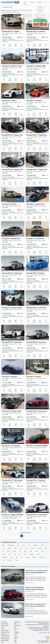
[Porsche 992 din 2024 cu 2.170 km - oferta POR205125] (13, 166)
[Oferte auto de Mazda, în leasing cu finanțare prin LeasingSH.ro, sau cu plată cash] (8, 551)
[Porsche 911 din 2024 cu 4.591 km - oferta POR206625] (37, 63)
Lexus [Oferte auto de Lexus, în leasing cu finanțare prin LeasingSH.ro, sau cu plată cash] (15, 642)
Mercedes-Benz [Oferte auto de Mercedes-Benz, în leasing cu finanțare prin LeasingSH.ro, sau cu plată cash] (17, 625)
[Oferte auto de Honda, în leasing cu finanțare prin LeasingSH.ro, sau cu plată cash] (38, 554)
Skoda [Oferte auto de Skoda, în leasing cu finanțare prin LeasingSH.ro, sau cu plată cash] (16, 639)
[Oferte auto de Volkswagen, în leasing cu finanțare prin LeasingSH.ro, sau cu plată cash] (35, 545)
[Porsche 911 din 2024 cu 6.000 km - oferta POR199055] (37, 443)
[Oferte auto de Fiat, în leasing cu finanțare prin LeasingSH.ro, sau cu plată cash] (22, 557)
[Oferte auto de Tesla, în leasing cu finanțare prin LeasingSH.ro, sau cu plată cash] (46, 548)
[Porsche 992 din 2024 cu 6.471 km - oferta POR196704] (13, 477)
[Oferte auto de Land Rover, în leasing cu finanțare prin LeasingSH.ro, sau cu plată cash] (39, 548)
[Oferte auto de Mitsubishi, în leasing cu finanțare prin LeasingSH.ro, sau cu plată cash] (34, 557)
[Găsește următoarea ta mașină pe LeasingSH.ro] (10, 2)
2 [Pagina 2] (25, 536)
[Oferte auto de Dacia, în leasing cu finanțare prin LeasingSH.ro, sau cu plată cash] (21, 548)
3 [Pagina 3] (28, 536)
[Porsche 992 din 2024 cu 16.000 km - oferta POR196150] (37, 477)
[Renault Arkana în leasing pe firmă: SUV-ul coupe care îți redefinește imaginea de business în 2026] (25, 610)
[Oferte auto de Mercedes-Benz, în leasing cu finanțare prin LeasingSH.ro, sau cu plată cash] (11, 545)
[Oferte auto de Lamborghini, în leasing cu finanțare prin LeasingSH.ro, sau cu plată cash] (5, 557)
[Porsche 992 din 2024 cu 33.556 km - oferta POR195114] (37, 512)
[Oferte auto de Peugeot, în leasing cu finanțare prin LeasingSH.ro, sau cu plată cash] (14, 551)
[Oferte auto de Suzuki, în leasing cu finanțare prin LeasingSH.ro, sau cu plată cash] (25, 551)
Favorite (22, 45)
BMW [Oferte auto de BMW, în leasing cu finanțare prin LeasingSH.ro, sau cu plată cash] (15, 624)
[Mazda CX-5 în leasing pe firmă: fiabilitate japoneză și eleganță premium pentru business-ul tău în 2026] (25, 593)
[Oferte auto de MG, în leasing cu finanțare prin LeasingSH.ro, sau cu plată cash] (15, 554)
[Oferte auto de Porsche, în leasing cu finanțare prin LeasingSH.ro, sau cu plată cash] (43, 545)
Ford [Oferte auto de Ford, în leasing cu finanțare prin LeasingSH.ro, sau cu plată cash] (15, 630)
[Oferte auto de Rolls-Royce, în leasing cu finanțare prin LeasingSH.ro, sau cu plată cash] (10, 560)
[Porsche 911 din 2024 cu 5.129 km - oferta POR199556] (13, 408)
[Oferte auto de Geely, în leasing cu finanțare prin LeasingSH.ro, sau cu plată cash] (12, 557)
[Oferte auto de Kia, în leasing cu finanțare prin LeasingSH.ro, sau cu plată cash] (3, 551)
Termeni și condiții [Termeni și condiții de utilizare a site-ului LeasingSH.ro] (5, 630)
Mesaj (16, 45)
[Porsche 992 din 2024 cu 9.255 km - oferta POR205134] (13, 132)
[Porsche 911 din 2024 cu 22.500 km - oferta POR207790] (13, 63)
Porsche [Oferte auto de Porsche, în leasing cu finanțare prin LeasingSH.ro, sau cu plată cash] (16, 634)
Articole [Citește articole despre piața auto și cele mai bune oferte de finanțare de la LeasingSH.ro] (3, 627)
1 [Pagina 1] (22, 536)
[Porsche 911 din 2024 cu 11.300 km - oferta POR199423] (13, 443)
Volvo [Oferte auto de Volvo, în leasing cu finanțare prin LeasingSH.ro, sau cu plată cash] (15, 636)
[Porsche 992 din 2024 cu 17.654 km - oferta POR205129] (37, 132)
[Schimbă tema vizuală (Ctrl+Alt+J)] (48, 2)
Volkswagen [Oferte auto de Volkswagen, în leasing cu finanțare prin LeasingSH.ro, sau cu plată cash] (17, 632)
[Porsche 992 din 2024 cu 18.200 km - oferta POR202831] (13, 339)
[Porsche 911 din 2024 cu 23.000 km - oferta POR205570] (37, 97)
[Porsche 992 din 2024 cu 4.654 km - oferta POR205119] (37, 166)
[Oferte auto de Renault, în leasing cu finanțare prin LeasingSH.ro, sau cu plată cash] (32, 548)
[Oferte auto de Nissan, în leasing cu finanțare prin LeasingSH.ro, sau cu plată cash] (37, 551)
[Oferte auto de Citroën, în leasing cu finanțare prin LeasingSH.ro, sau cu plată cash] (4, 554)
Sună (4, 45)
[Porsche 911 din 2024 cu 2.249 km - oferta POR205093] (37, 236)
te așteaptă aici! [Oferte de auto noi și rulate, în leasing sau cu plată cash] (46, 630)
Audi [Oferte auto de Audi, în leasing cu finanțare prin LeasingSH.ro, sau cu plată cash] (15, 627)
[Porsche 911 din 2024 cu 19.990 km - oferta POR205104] (37, 201)
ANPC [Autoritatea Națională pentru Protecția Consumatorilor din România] (2, 642)
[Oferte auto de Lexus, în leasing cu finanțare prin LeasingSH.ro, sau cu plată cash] (26, 548)
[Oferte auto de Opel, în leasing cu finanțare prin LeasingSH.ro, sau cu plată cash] (42, 551)
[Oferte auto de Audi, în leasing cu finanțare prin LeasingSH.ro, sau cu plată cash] (18, 545)
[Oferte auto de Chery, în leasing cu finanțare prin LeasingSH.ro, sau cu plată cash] (31, 551)
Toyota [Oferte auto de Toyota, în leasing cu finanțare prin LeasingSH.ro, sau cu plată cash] (16, 629)
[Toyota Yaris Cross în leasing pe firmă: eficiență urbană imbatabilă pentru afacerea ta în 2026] (25, 577)
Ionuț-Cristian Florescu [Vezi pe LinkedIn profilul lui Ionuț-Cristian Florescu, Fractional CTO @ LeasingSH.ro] (48, 638)
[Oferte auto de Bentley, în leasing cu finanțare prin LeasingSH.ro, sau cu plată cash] (27, 557)
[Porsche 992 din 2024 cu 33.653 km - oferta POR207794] (37, 28)
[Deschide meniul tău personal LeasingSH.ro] (45, 2)
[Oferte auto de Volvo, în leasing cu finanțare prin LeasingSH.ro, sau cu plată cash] (3, 548)
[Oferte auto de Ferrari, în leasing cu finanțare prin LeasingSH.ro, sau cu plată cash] (10, 554)
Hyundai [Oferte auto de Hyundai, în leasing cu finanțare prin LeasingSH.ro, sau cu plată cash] (16, 637)
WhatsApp (10, 45)
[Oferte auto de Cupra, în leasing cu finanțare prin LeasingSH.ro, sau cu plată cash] (25, 554)
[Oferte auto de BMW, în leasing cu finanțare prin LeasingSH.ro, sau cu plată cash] (3, 545)
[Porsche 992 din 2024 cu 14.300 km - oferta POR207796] (13, 28)
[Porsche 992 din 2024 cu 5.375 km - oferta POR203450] (37, 270)
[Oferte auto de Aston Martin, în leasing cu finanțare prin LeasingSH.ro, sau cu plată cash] (42, 557)
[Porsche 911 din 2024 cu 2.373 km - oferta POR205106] (13, 201)
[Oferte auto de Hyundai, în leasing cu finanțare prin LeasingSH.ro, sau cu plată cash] (9, 548)
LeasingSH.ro (46, 641)
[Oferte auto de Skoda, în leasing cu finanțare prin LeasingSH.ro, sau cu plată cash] (15, 548)
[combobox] (19, 7)
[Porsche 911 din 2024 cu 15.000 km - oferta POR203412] (13, 305)
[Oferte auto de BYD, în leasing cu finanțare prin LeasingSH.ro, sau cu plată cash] (20, 551)
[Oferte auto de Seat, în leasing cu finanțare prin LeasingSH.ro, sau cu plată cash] (3, 560)
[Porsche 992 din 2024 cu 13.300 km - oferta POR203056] (37, 305)
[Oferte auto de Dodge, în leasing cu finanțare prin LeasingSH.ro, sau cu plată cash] (17, 560)
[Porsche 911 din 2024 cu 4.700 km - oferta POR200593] (37, 374)
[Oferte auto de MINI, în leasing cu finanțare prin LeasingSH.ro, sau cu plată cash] (17, 557)
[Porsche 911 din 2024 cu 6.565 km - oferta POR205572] (13, 97)
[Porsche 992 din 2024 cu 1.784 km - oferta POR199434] (37, 408)
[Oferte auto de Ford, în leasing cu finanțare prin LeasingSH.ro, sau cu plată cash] (29, 545)
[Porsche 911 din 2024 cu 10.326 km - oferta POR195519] (13, 512)
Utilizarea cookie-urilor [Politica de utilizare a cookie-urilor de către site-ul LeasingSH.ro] (6, 632)
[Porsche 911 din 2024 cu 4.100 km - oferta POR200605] (13, 374)
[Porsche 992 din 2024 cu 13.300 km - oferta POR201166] (37, 339)
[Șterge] (33, 7)
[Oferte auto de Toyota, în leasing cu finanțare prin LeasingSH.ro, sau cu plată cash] (24, 545)
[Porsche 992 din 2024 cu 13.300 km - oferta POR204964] (13, 270)
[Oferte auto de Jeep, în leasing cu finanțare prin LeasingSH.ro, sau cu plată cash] (20, 554)
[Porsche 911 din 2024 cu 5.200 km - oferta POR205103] (13, 236)
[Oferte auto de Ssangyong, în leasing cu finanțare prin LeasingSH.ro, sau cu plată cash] (32, 554)
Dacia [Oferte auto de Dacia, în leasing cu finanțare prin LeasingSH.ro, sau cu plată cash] (15, 641)
